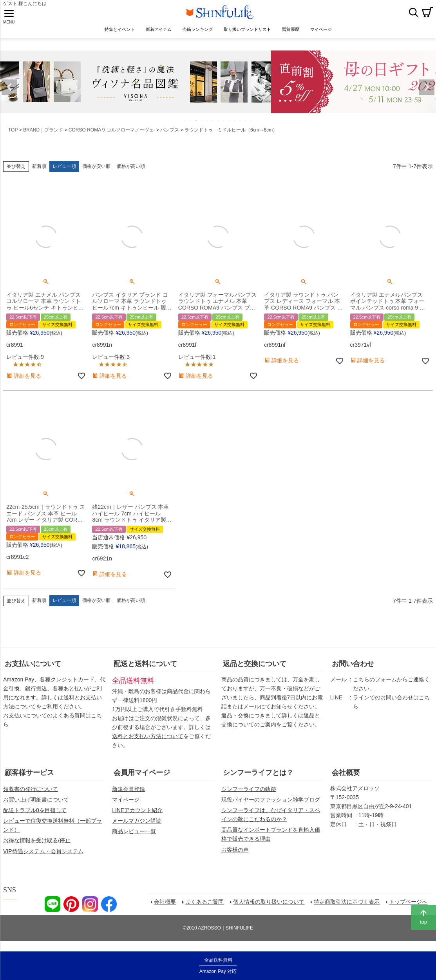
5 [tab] (208, 127)
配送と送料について (145, 670)
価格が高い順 (131, 173)
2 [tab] (191, 127)
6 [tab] (213, 127)
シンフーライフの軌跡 (249, 795)
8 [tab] (224, 127)
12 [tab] (246, 127)
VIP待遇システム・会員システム (43, 857)
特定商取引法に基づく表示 (349, 910)
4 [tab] (202, 127)
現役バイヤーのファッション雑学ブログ (271, 806)
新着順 (39, 173)
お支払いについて (33, 670)
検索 (413, 15)
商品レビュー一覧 (134, 838)
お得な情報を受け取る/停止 (37, 847)
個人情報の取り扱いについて (271, 910)
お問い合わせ (353, 670)
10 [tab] (235, 127)
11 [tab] (241, 127)
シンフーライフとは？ (258, 779)
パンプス (170, 136)
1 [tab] (186, 127)
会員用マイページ (142, 779)
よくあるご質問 (207, 910)
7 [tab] (219, 127)
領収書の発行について (31, 795)
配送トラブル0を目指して (35, 816)
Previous (9, 94)
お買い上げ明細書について (36, 806)
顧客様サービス (29, 779)
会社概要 (346, 779)
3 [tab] (197, 127)
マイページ (126, 806)
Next (427, 94)
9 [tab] (230, 127)
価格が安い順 (96, 173)
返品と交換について (255, 670)
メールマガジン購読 (137, 827)
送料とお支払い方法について (148, 742)
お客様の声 (235, 856)
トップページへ (411, 910)
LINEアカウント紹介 (137, 816)
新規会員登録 (128, 795)
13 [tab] (251, 127)
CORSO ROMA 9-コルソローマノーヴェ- (112, 136)
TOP (13, 136)
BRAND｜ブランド (43, 136)
